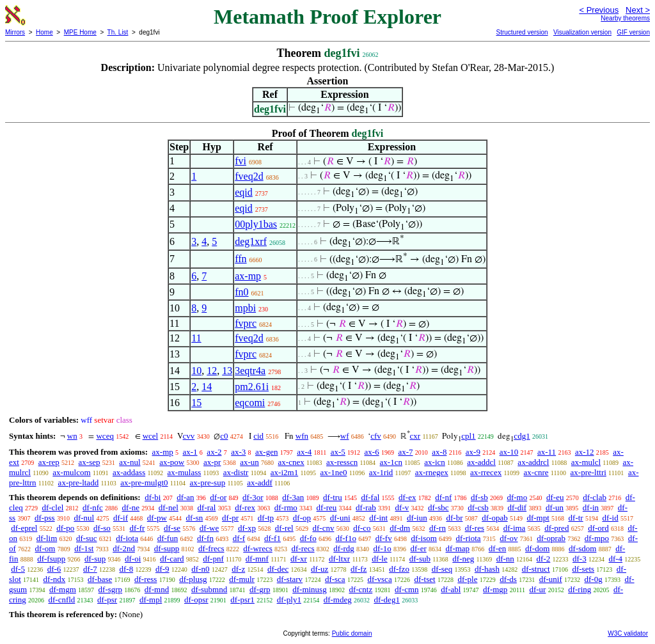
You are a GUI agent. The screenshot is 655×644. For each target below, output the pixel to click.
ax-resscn (342, 462)
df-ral (207, 507)
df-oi (133, 559)
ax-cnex (291, 462)
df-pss (45, 518)
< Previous (599, 10)
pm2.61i (252, 387)
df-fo (308, 538)
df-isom (423, 538)
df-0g (594, 579)
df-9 (162, 569)
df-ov (509, 538)
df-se (172, 528)
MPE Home (80, 32)
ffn (241, 259)
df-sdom (582, 548)
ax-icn (434, 462)
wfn (302, 436)
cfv (376, 436)
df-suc (87, 538)
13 (227, 371)
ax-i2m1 (284, 472)
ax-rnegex (432, 472)
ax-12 (585, 452)
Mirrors (15, 32)
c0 (224, 436)
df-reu (327, 507)
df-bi (153, 497)
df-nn (505, 559)
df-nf (443, 497)
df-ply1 (289, 600)
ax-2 (214, 452)
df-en (497, 548)
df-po (65, 528)
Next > (638, 10)
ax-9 (473, 452)
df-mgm (63, 589)
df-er (419, 548)
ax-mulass (185, 472)
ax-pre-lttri (588, 472)
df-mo (517, 497)
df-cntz (360, 589)
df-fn (205, 538)
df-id (610, 518)
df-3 (580, 559)
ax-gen (266, 452)
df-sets (583, 569)
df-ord (598, 528)
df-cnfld (61, 600)
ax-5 (338, 452)
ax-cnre (536, 472)
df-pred (556, 528)
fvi (241, 161)
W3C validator (628, 633)
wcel (151, 436)
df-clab (595, 497)
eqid (244, 192)
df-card (172, 559)
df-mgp (495, 589)
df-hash (487, 569)
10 (196, 371)
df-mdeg (338, 600)
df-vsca (379, 579)
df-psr (107, 600)
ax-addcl (481, 462)
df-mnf (257, 559)
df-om (45, 548)
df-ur (537, 589)
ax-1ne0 (334, 472)
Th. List (118, 32)
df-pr (230, 518)
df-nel (169, 507)
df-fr (138, 528)
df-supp (167, 548)
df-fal (370, 497)
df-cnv (323, 528)
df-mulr (242, 579)
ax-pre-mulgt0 (144, 483)
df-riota (469, 538)
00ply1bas (256, 224)
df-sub (420, 559)
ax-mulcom (71, 472)
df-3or (253, 497)
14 (207, 387)
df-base (100, 579)
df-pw (157, 518)
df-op (302, 518)
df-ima (515, 528)
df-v (402, 507)
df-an (185, 497)
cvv (189, 436)
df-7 (90, 569)
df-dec (278, 569)
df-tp (266, 518)
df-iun (417, 518)
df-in (591, 507)
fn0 (241, 292)
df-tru (333, 497)
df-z (238, 569)
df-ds (508, 579)
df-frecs (211, 548)
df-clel (52, 507)
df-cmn (407, 589)
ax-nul (130, 462)
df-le (380, 559)
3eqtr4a (250, 371)
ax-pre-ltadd (79, 483)
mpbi (245, 308)
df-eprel (24, 528)
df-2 (544, 559)
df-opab (494, 518)
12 (212, 371)
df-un (555, 507)
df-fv (384, 538)
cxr (415, 436)
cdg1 (522, 436)
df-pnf (213, 559)
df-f (239, 538)
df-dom (537, 548)
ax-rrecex (486, 472)
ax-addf (260, 483)
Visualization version (582, 32)
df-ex (407, 497)
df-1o (383, 548)
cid (258, 436)
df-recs (303, 548)
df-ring (580, 589)
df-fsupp (51, 559)
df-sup (95, 559)
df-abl (451, 589)
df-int (378, 518)
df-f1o (346, 538)
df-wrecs (257, 548)
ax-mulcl (586, 462)
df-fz (359, 569)
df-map (458, 548)
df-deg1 (386, 600)
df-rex (245, 507)
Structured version (522, 32)
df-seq (442, 569)
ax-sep (90, 462)
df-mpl (151, 600)
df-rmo (286, 507)
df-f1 (272, 538)
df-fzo (399, 569)
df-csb (478, 507)
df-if (121, 518)
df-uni (340, 518)
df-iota (127, 538)
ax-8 (439, 452)
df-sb (479, 497)
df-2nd (124, 548)
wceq (105, 436)
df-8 (127, 569)
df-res (475, 528)
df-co (362, 528)
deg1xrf (251, 241)
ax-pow (172, 462)
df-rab (366, 507)
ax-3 (238, 452)
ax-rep (49, 462)
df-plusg (193, 579)
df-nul (84, 518)
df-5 (18, 569)
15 (196, 403)
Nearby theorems (625, 18)
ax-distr (236, 472)
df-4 (615, 559)
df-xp (247, 528)
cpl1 (468, 436)
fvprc (246, 323)
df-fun (168, 538)
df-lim (47, 538)
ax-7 (405, 452)
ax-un (249, 462)
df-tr (576, 518)
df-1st (84, 548)
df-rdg (344, 548)
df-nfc (93, 507)
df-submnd (209, 589)
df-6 (54, 569)
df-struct (536, 569)
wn (72, 436)
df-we (209, 528)
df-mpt (538, 518)
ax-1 (190, 452)
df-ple (467, 579)
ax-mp (248, 276)
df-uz (320, 569)
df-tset (424, 579)
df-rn (438, 528)
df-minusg (309, 589)
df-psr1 (242, 600)
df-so (102, 528)
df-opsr (196, 600)
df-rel (284, 528)
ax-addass (129, 472)
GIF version (633, 32)
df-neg (463, 559)
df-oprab (551, 538)
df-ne (131, 507)
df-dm (400, 528)
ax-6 (372, 452)
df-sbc (438, 507)
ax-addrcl (533, 462)
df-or (218, 497)
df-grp (260, 589)
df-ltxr (339, 559)
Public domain (352, 633)
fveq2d (249, 176)
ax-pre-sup (208, 483)
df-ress (146, 579)
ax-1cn (391, 462)
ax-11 (547, 452)
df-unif (551, 579)
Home (44, 32)
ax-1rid (381, 472)
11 (196, 338)
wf (345, 436)
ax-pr (212, 462)
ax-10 (509, 452)
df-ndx (55, 579)
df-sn (195, 518)
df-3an (293, 497)
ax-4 (304, 452)
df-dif (517, 507)
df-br (454, 518)
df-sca (335, 579)
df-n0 (200, 569)
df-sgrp (111, 589)
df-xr (299, 559)
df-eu (555, 497)
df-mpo (597, 538)
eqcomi (250, 403)
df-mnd (157, 589)
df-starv (290, 579)
